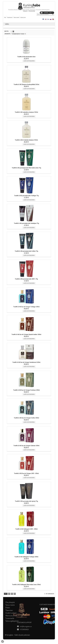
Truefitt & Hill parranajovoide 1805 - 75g (26, 279)
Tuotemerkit (10, 618)
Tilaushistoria (10, 17)
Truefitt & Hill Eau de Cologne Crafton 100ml (26, 418)
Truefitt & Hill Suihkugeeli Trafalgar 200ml (26, 557)
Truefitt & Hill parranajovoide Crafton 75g (26, 251)
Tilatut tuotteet (16, 17)
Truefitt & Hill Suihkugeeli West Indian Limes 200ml (26, 585)
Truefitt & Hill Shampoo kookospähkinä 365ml (26, 84)
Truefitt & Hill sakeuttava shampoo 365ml (26, 112)
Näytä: (7, 31)
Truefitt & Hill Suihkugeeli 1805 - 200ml (26, 529)
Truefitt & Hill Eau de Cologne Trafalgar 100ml (26, 307)
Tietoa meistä (10, 605)
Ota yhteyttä (10, 602)
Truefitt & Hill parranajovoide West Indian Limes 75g (26, 168)
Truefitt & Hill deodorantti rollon (26, 57)
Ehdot (8, 608)
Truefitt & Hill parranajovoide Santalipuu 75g (26, 223)
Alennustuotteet (11, 616)
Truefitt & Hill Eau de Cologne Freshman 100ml (26, 390)
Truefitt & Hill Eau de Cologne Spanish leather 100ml (26, 334)
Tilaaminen (9, 610)
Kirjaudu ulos (23, 17)
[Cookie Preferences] (3, 641)
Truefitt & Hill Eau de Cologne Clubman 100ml (26, 446)
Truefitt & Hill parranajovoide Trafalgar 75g (26, 196)
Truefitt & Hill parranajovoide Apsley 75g (26, 501)
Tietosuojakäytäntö (12, 621)
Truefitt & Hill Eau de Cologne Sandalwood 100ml (26, 362)
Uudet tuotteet (11, 613)
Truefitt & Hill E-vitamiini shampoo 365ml (26, 140)
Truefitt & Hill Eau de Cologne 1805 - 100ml (26, 473)
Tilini (5, 17)
